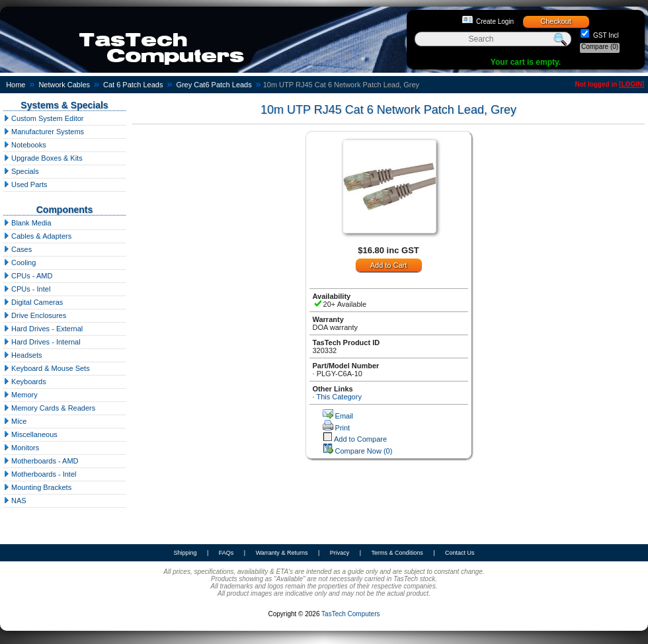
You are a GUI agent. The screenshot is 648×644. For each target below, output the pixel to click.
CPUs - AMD (28, 276)
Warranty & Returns (282, 553)
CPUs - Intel (27, 289)
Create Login (495, 21)
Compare (600, 47)
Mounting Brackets (37, 487)
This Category (339, 397)
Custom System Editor (43, 118)
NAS (15, 501)
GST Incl (605, 35)
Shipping (185, 553)
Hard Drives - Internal (42, 342)
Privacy (340, 553)
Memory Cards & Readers (49, 408)
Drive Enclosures (35, 315)
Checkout (555, 21)
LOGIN (631, 84)
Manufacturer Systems (44, 132)
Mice (15, 421)
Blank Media (27, 223)
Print (343, 428)
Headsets (23, 355)
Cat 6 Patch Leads (133, 85)
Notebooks (25, 145)
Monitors (21, 448)
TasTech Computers (350, 614)
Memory (20, 395)
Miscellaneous (30, 434)
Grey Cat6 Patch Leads (214, 85)
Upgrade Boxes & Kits (43, 158)
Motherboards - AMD (41, 461)
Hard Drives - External (43, 329)
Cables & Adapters (37, 236)
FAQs (226, 553)
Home (16, 85)
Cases (18, 249)
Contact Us (460, 553)
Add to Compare (360, 439)
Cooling (20, 262)
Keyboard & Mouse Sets (47, 368)
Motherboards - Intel (40, 474)
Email (344, 416)
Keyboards (25, 382)
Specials (21, 171)
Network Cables (64, 85)
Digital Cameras (33, 302)
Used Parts (25, 184)
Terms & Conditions (397, 553)
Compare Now (364, 451)
